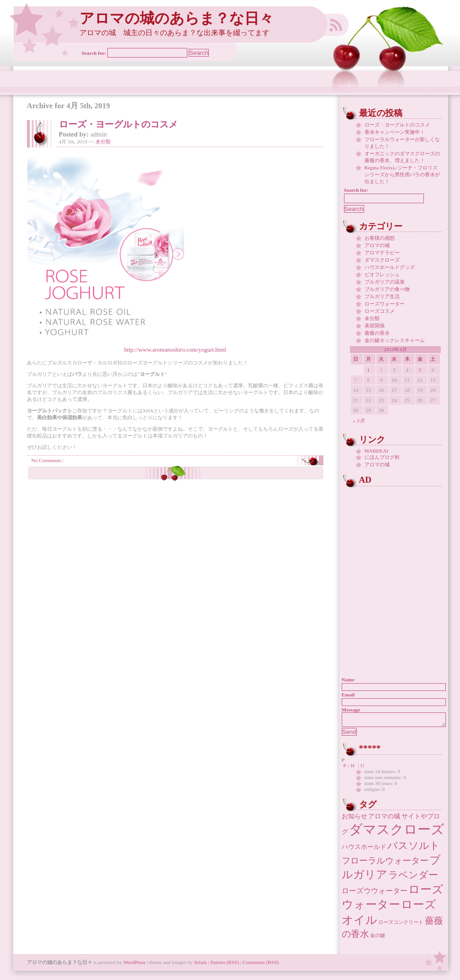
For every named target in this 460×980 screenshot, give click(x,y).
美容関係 (375, 326)
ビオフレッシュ (382, 274)
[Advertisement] (399, 546)
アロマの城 (377, 245)
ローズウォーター (385, 304)
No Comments (46, 460)
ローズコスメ (380, 311)
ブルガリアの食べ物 (387, 289)
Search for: (94, 53)
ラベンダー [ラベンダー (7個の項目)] (413, 878)
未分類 (103, 142)
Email (348, 695)
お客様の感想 (380, 238)
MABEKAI (377, 451)
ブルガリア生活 (382, 296)
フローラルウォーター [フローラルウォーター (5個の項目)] (385, 863)
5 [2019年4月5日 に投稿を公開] (420, 370)
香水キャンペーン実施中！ (395, 132)
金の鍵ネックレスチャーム (395, 340)
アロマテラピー (382, 253)
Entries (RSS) (225, 965)
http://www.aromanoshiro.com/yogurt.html (175, 350)
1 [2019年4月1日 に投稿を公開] (369, 370)
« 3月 (359, 421)
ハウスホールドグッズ (390, 267)
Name (348, 680)
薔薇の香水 (377, 333)
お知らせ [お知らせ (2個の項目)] (354, 819)
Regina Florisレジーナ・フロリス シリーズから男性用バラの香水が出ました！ (402, 174)
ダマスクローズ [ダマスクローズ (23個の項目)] (397, 832)
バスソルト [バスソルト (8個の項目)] (414, 848)
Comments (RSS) (261, 965)
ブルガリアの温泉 (385, 282)
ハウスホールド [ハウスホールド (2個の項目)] (364, 850)
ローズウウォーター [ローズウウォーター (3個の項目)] (375, 893)
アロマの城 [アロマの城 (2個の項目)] (384, 819)
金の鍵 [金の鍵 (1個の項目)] (378, 938)
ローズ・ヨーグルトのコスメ (118, 124)
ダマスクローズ (382, 260)
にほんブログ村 (382, 457)
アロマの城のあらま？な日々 (177, 18)
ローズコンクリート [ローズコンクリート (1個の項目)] (401, 925)
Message (351, 710)
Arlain (200, 965)
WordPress (135, 965)
